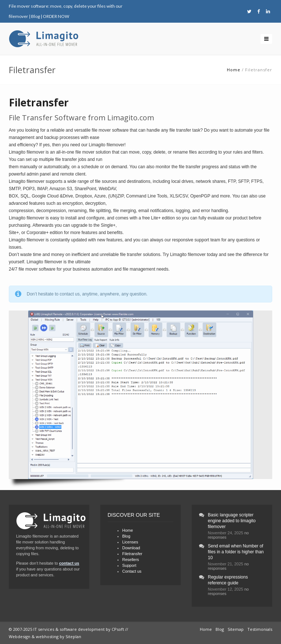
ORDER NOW (56, 16)
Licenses (130, 542)
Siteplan (73, 637)
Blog (35, 16)
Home (234, 70)
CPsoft (118, 629)
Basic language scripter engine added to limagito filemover (232, 521)
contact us (69, 563)
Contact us (132, 571)
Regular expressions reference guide (228, 580)
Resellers (131, 560)
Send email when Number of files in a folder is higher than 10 (236, 552)
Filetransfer (132, 554)
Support (129, 565)
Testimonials (260, 629)
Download (131, 548)
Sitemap (236, 629)
